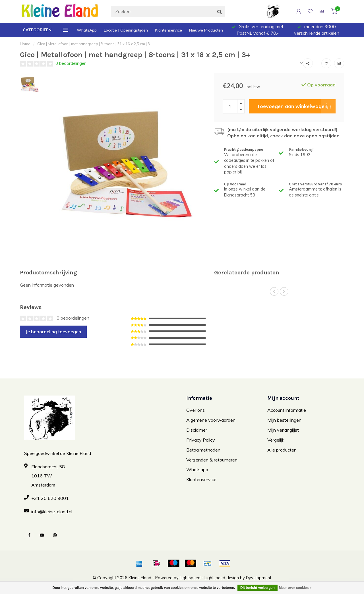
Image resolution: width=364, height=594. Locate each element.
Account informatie (287, 410)
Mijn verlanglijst (283, 430)
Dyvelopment (259, 578)
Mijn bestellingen (284, 420)
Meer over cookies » (295, 588)
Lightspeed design (222, 578)
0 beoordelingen (71, 63)
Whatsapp (197, 469)
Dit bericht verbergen (258, 588)
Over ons (196, 410)
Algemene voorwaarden (211, 420)
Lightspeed (190, 578)
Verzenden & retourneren (212, 460)
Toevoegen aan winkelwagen (296, 106)
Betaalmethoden (203, 450)
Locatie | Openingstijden (126, 30)
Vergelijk (276, 440)
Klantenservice (168, 30)
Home (25, 44)
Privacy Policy (201, 440)
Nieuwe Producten (206, 30)
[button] (274, 291)
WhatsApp (87, 30)
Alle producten (282, 450)
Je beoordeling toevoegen (53, 332)
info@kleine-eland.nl (52, 512)
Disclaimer (197, 430)
